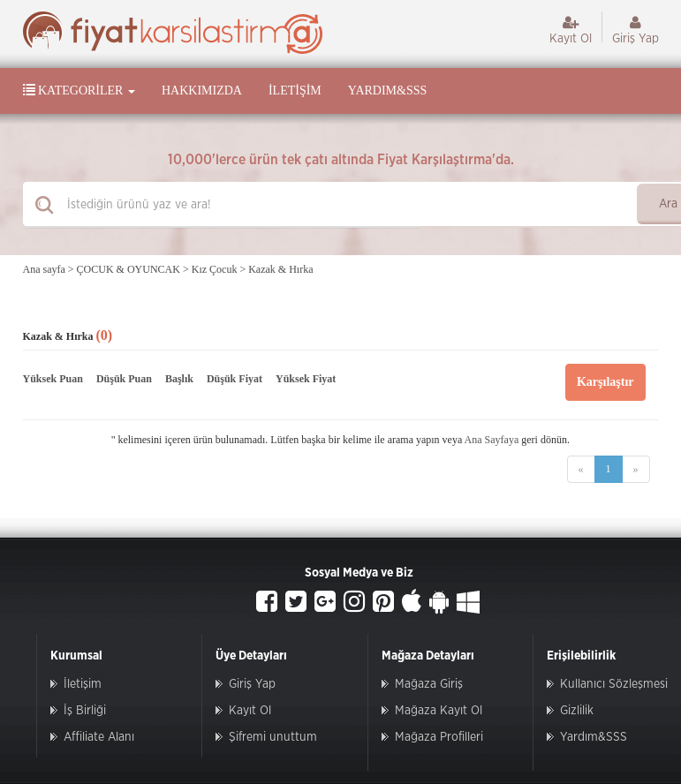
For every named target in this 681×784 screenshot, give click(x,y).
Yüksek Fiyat (306, 379)
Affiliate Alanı (99, 737)
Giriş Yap (636, 30)
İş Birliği (85, 711)
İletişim (295, 90)
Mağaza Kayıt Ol (439, 711)
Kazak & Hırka (280, 269)
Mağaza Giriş (429, 684)
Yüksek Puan (53, 379)
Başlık (179, 379)
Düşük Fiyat (235, 379)
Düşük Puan (124, 379)
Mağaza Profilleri (439, 737)
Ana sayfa (44, 269)
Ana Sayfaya (492, 440)
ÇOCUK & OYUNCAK (129, 269)
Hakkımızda (202, 90)
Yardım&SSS (387, 90)
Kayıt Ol (571, 30)
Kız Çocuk (215, 269)
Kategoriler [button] (79, 90)
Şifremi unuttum (273, 737)
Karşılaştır (605, 382)
